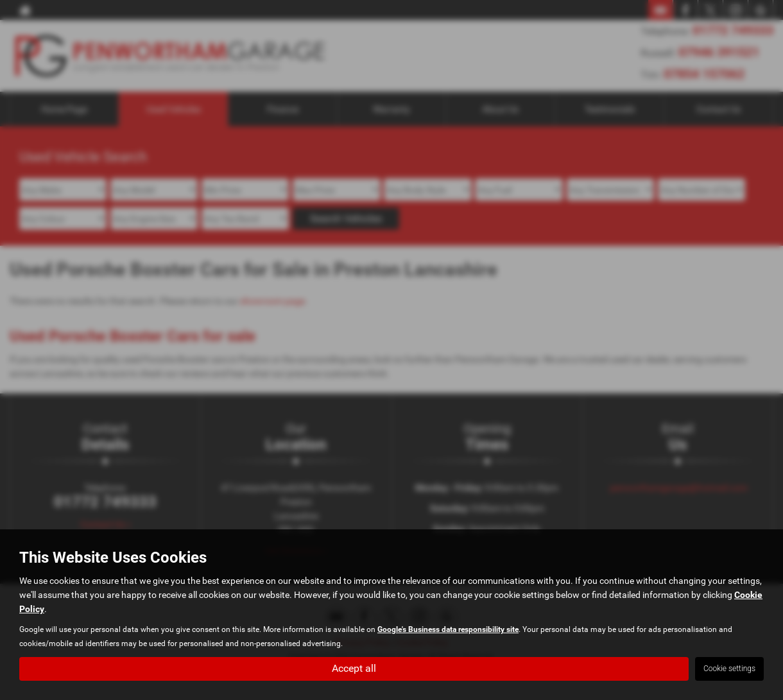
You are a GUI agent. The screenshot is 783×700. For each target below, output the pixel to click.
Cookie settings (729, 669)
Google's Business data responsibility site (448, 629)
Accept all (354, 668)
